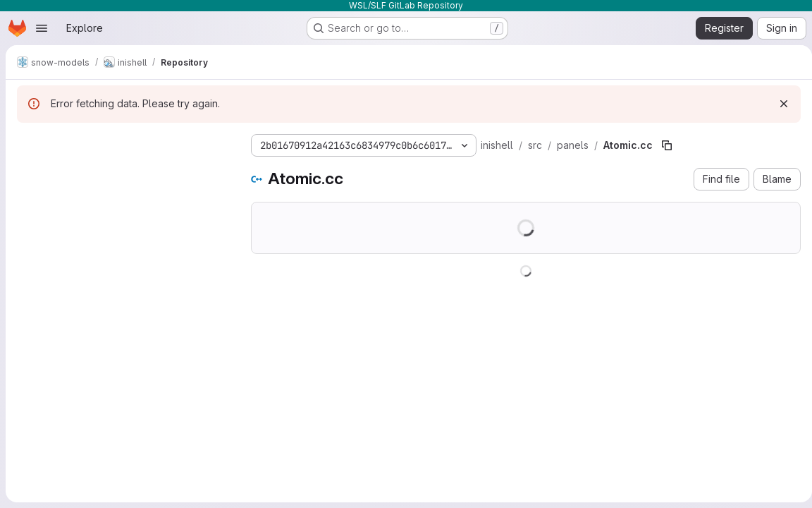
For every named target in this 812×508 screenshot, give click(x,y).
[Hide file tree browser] (28, 143)
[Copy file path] (667, 145)
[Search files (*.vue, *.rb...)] (123, 171)
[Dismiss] (778, 104)
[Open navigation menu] (42, 28)
